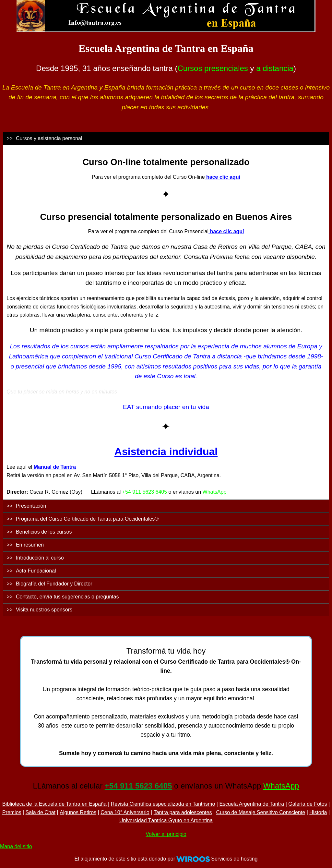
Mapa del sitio (16, 846)
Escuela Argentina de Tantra (252, 804)
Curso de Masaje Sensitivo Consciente (261, 812)
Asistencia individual (166, 452)
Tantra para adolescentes (183, 812)
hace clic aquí (223, 177)
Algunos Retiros (78, 812)
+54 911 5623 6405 (145, 492)
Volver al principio (166, 834)
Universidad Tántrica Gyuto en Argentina (166, 820)
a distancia (275, 68)
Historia (318, 812)
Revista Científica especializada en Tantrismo (163, 804)
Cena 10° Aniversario (125, 812)
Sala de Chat (41, 812)
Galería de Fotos (308, 804)
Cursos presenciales (213, 68)
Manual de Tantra (54, 467)
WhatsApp (215, 492)
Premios (12, 812)
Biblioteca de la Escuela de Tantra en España (54, 804)
